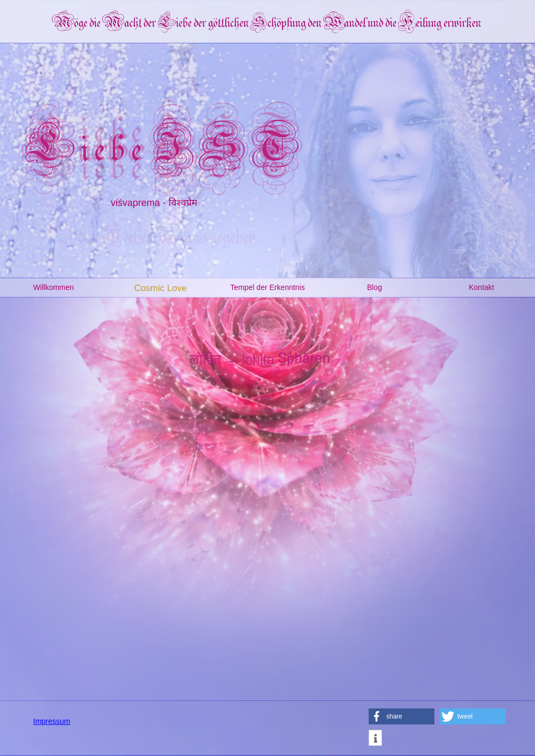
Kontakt (481, 287)
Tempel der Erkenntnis (267, 287)
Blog (374, 287)
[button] (402, 716)
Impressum (52, 721)
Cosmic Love (160, 288)
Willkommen (53, 287)
